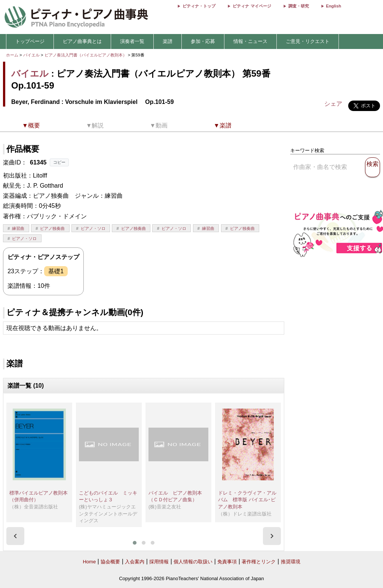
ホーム (12, 55)
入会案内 (135, 562)
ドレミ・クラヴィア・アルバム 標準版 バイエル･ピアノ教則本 (247, 500)
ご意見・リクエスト (308, 41)
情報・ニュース (250, 41)
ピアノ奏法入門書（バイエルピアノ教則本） (86, 55)
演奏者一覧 (132, 41)
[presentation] (15, 536)
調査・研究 (299, 6)
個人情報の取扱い (193, 562)
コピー (59, 162)
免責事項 (227, 562)
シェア (333, 104)
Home (89, 562)
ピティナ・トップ (199, 6)
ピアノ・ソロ (93, 228)
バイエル (31, 55)
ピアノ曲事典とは (82, 41)
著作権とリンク (259, 562)
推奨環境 (291, 562)
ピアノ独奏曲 (52, 228)
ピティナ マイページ (252, 6)
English (334, 6)
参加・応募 (203, 41)
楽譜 (168, 41)
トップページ (30, 41)
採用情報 (159, 562)
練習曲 (18, 228)
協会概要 (110, 562)
